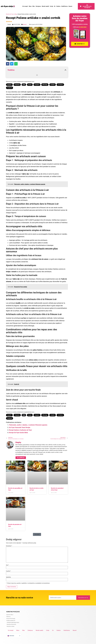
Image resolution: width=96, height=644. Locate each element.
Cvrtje (52, 6)
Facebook (10, 88)
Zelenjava (38, 6)
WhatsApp (45, 85)
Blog (16, 14)
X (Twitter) (60, 85)
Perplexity (17, 85)
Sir (55, 6)
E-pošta (8, 571)
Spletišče (8, 577)
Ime (7, 565)
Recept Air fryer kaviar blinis (18, 433)
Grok (24, 85)
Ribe (34, 6)
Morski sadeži (45, 6)
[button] (8, 64)
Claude (30, 85)
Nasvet (70, 6)
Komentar (9, 546)
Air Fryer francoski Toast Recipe (20, 427)
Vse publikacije (21, 458)
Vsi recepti (25, 6)
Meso (30, 6)
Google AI (37, 85)
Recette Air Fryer (10, 14)
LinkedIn (53, 85)
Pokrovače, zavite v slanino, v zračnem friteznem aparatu (28, 425)
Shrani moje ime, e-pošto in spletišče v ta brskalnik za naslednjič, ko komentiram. (29, 583)
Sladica (58, 6)
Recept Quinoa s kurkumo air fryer (20, 430)
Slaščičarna (64, 6)
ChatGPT (9, 85)
